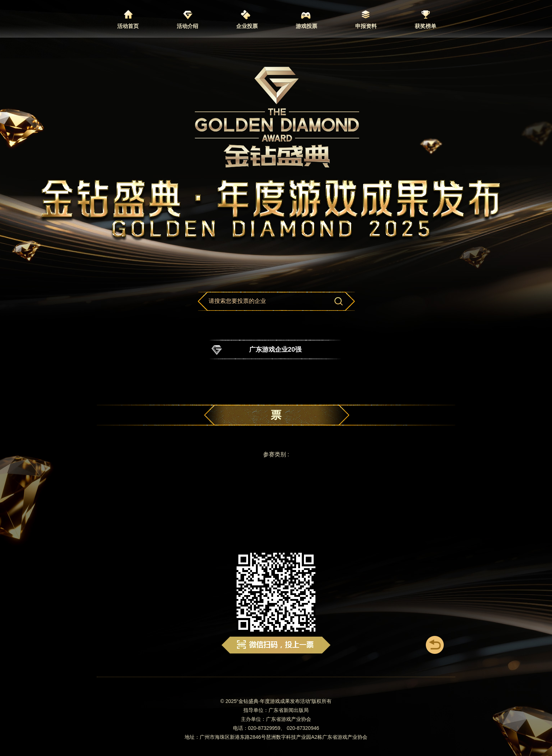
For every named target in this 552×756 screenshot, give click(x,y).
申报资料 (366, 26)
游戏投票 (306, 26)
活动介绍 (187, 26)
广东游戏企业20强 (275, 350)
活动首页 (128, 26)
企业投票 (247, 26)
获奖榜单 (425, 26)
